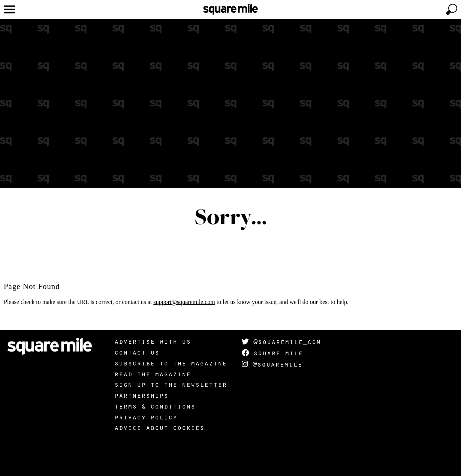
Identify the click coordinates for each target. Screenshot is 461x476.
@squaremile (272, 364)
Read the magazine (153, 374)
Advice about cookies (159, 427)
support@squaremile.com (184, 302)
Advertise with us (153, 341)
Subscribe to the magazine (171, 363)
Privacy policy (146, 417)
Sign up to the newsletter (171, 384)
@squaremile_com (281, 341)
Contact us (137, 352)
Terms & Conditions (155, 406)
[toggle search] (452, 9)
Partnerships (141, 395)
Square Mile (272, 353)
